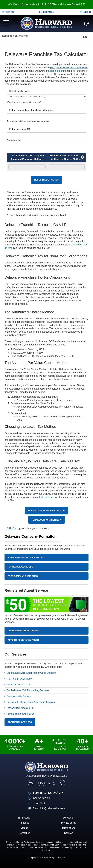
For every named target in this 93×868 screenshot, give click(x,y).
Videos (24, 828)
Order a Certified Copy (18, 685)
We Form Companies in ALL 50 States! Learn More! (46, 4)
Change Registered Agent (23, 631)
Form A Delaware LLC (20, 567)
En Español (24, 818)
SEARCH (9, 12)
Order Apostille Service (19, 696)
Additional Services (20, 722)
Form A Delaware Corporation (26, 557)
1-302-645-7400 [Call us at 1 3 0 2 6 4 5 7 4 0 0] (39, 798)
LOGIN (85, 12)
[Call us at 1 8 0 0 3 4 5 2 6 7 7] (46, 793)
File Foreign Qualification (20, 679)
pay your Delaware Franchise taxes (69, 68)
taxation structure (57, 71)
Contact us (24, 833)
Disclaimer (69, 818)
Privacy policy (69, 823)
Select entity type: (19, 91)
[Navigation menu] (8, 23)
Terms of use (69, 828)
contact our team (44, 497)
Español (47, 12)
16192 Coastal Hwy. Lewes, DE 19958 (46, 776)
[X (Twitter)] (41, 783)
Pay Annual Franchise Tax (20, 708)
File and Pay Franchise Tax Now (46, 511)
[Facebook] (31, 783)
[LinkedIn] (62, 783)
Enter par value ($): (20, 129)
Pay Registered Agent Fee (21, 714)
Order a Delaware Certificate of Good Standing (31, 673)
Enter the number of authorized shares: (31, 110)
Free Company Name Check (23, 576)
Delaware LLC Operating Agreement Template (31, 702)
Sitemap (69, 833)
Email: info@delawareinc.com (47, 808)
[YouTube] (52, 783)
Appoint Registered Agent (23, 640)
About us (24, 823)
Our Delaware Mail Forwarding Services (28, 690)
